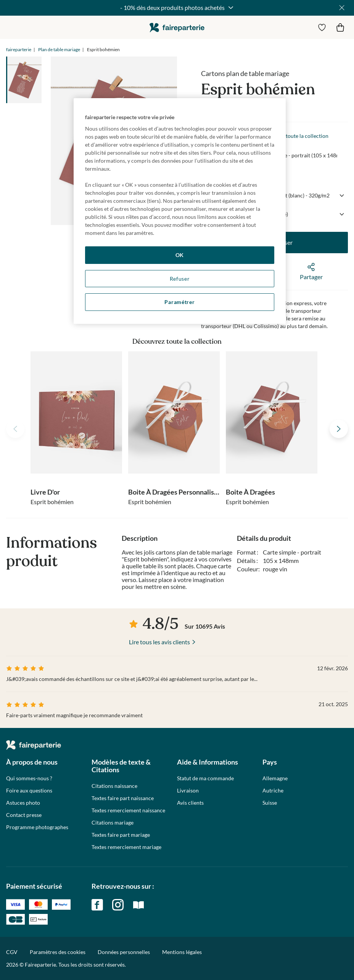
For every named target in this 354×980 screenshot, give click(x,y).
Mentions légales (182, 952)
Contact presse (24, 815)
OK (180, 255)
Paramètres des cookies (58, 952)
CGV (12, 952)
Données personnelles (124, 952)
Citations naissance (114, 786)
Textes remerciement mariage (126, 847)
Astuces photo (23, 803)
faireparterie (177, 27)
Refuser (180, 279)
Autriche (273, 791)
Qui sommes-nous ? (29, 778)
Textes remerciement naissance (128, 810)
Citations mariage (113, 823)
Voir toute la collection (301, 136)
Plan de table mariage (59, 49)
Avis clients (190, 803)
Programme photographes (37, 827)
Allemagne (275, 778)
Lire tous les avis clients (159, 642)
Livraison (188, 791)
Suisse (270, 803)
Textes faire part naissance (123, 798)
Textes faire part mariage (121, 835)
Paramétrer (179, 302)
